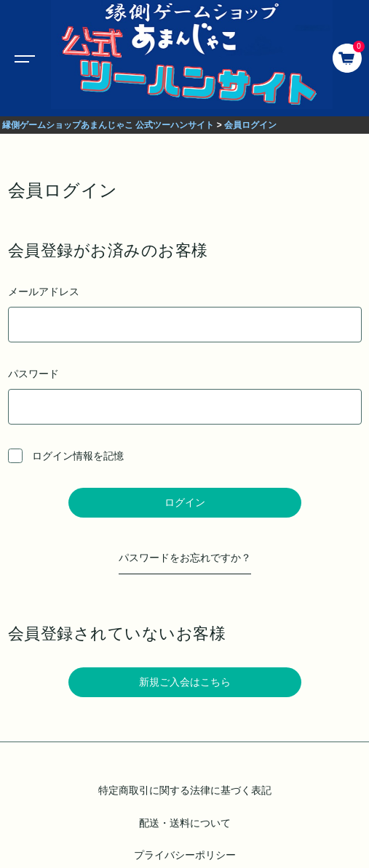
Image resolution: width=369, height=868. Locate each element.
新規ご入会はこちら (185, 682)
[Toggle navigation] (22, 58)
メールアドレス (185, 314)
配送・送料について (185, 823)
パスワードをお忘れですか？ (185, 558)
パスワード (185, 396)
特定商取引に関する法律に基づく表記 (185, 790)
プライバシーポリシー (185, 855)
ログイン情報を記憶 (66, 456)
